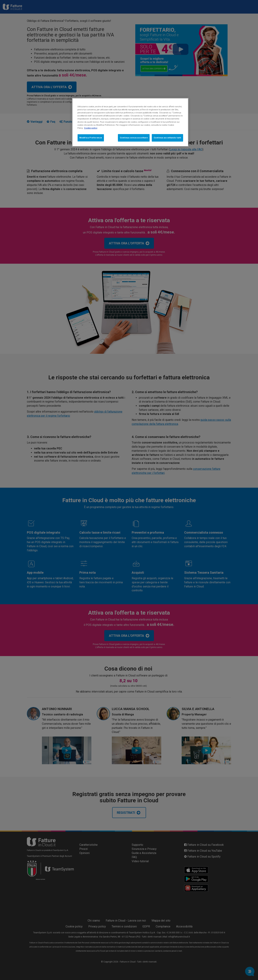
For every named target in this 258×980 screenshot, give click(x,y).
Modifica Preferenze (91, 138)
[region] (130, 122)
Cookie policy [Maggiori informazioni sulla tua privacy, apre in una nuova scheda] (91, 128)
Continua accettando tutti (167, 138)
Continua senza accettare (134, 138)
